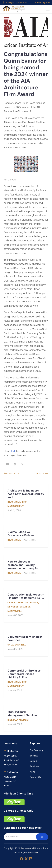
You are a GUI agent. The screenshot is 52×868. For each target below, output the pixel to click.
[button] (15, 3)
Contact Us (35, 777)
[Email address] (23, 837)
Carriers (34, 761)
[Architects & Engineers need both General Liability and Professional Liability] (26, 501)
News (33, 772)
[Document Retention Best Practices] (26, 643)
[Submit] (42, 837)
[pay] (14, 802)
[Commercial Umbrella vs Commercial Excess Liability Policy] (26, 681)
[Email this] (7, 464)
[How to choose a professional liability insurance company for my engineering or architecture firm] (26, 568)
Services (34, 756)
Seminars (34, 767)
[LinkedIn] (31, 859)
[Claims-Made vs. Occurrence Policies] (26, 536)
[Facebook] (21, 859)
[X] (26, 859)
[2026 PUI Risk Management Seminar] (26, 718)
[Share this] (15, 464)
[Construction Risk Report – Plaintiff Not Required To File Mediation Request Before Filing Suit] (26, 605)
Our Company (37, 750)
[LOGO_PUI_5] (14, 9)
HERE (13, 451)
